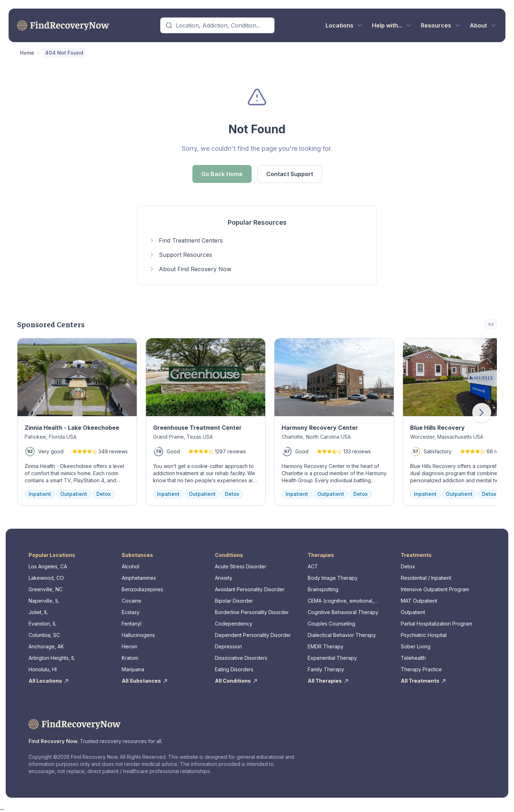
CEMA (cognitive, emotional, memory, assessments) (341, 601)
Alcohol (130, 566)
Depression (228, 646)
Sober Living (416, 646)
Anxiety (224, 578)
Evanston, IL (42, 624)
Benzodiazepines (142, 589)
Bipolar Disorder (234, 601)
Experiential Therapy (332, 658)
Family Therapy (326, 669)
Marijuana (133, 669)
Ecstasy (131, 612)
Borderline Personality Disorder (252, 612)
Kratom (130, 658)
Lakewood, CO (46, 578)
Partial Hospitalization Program (437, 624)
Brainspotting (323, 589)
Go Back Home (222, 174)
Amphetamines (139, 578)
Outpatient (413, 612)
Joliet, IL (38, 612)
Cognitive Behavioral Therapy (343, 612)
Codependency (234, 624)
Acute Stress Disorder (241, 566)
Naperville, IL (44, 601)
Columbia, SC (44, 635)
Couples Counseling (331, 624)
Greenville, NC (46, 589)
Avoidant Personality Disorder (250, 589)
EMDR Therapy (326, 646)
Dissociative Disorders (241, 658)
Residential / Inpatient (426, 578)
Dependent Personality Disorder (253, 635)
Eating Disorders (234, 669)
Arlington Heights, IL (52, 658)
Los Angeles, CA (48, 566)
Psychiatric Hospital (424, 635)
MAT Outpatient (419, 601)
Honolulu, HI (43, 669)
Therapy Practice (421, 669)
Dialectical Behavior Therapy (342, 635)
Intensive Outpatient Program (435, 589)
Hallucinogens (138, 635)
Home (27, 53)
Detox (408, 566)
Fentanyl (132, 624)
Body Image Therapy (333, 578)
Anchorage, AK (46, 646)
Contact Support (290, 174)
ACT (313, 566)
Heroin (130, 646)
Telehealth (413, 658)
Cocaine (132, 601)
